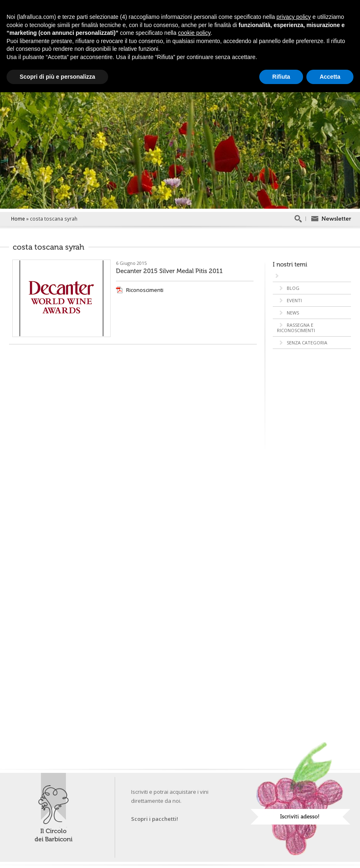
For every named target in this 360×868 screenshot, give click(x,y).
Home (18, 219)
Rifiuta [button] (281, 77)
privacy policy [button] (294, 17)
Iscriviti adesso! (300, 817)
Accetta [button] (330, 77)
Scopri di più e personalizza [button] (57, 77)
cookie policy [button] (194, 33)
